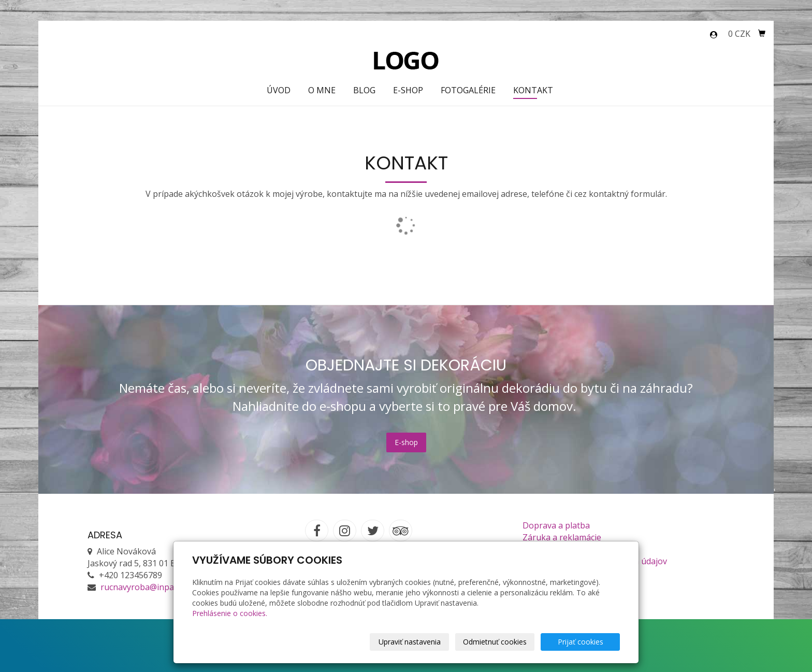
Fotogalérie (468, 90)
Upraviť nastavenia (410, 642)
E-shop (408, 90)
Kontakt (533, 90)
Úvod (279, 90)
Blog (364, 90)
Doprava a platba (556, 525)
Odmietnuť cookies (495, 642)
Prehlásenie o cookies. (230, 613)
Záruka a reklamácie (562, 537)
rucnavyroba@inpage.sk (147, 587)
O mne (322, 90)
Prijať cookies (581, 642)
